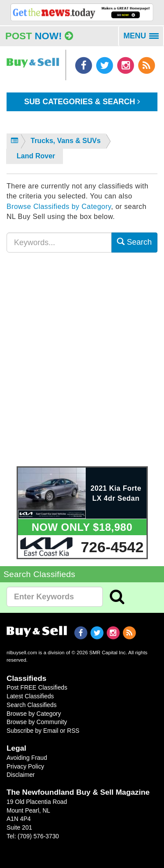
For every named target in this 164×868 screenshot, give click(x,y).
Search (134, 242)
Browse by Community (37, 722)
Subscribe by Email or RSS (43, 731)
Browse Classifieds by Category (59, 207)
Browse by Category (34, 714)
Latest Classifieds (30, 696)
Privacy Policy (25, 766)
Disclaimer (21, 775)
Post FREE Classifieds (37, 687)
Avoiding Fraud (27, 758)
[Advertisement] (82, 365)
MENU (144, 39)
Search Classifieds (31, 705)
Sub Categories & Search (82, 102)
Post (39, 36)
